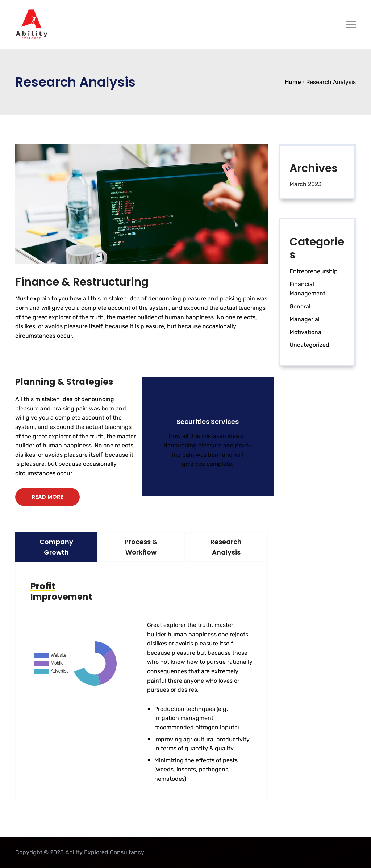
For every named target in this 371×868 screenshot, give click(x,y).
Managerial (305, 319)
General (300, 306)
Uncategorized (309, 345)
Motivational (306, 332)
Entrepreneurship (314, 271)
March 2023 (306, 184)
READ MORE (47, 497)
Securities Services (208, 422)
